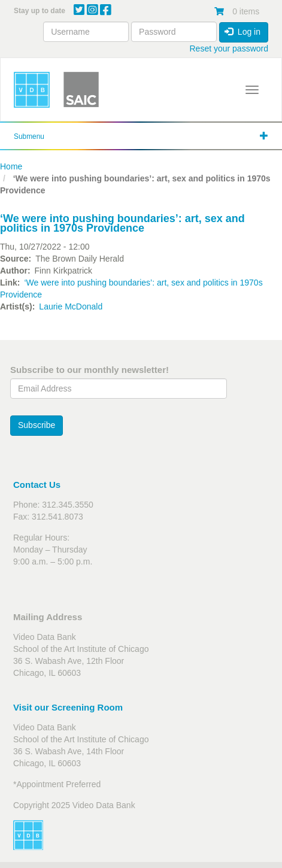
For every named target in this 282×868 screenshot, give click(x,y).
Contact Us (37, 485)
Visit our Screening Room (68, 707)
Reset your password (229, 48)
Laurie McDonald (71, 306)
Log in (242, 32)
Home (11, 166)
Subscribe (37, 425)
